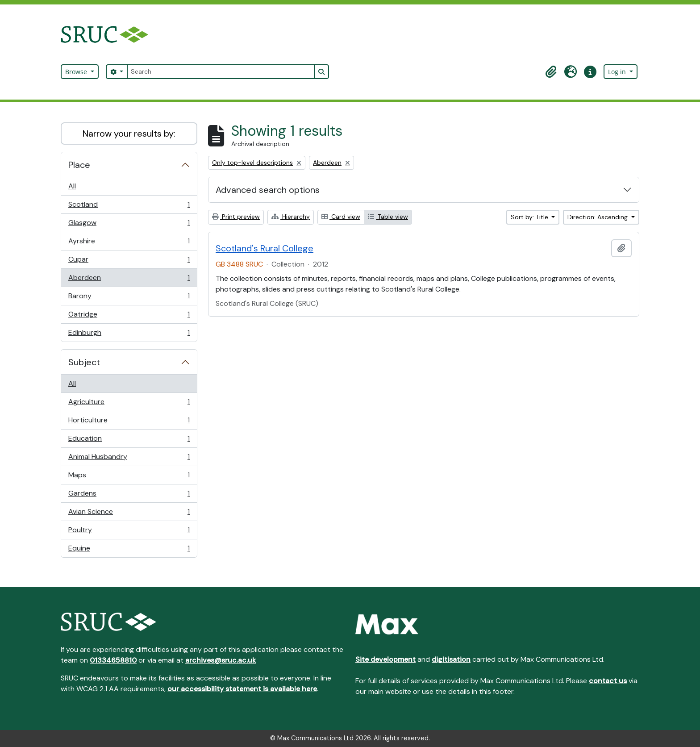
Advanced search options (268, 190)
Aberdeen (129, 280)
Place (79, 165)
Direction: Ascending (598, 217)
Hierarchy (291, 217)
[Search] (221, 72)
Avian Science (129, 514)
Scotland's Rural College (265, 248)
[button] (551, 72)
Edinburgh (129, 334)
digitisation (451, 659)
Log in (618, 72)
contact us (608, 681)
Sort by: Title (530, 217)
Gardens (129, 495)
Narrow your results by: (129, 134)
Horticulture (129, 422)
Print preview (236, 217)
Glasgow (129, 225)
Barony (129, 298)
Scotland (129, 207)
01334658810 (113, 660)
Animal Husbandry (129, 459)
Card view (341, 217)
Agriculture (129, 404)
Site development (385, 659)
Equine (129, 550)
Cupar (129, 261)
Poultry (129, 532)
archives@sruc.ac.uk (221, 660)
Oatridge (129, 316)
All (72, 186)
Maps (129, 477)
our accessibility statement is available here (242, 689)
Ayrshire (129, 243)
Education (129, 440)
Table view (388, 217)
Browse (77, 72)
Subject (84, 362)
